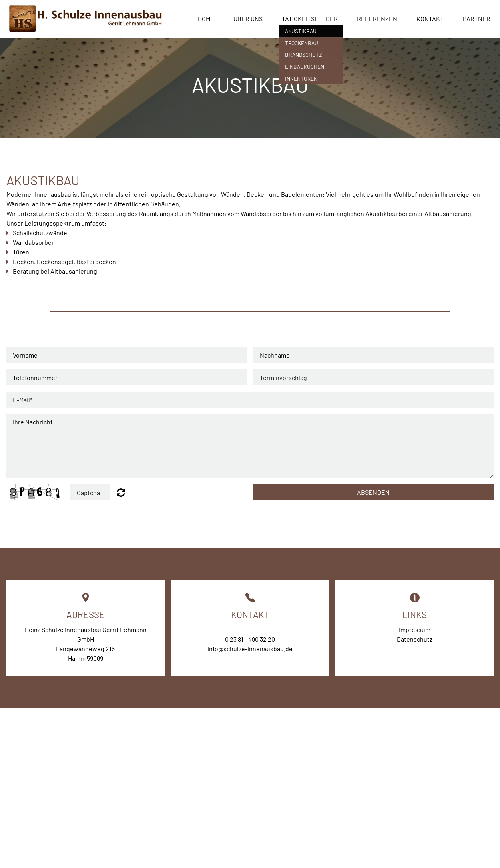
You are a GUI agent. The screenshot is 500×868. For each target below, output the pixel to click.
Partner (477, 19)
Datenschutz (415, 639)
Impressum (415, 629)
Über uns (248, 19)
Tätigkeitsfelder (310, 19)
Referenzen (377, 19)
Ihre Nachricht (250, 446)
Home (206, 19)
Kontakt (430, 19)
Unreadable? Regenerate (121, 492)
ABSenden (373, 492)
